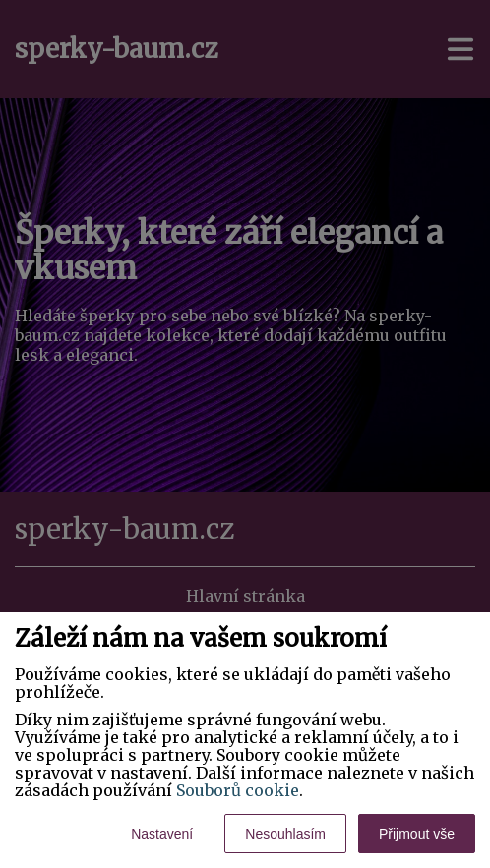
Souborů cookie (238, 790)
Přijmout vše (417, 834)
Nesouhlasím (285, 834)
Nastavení (162, 834)
